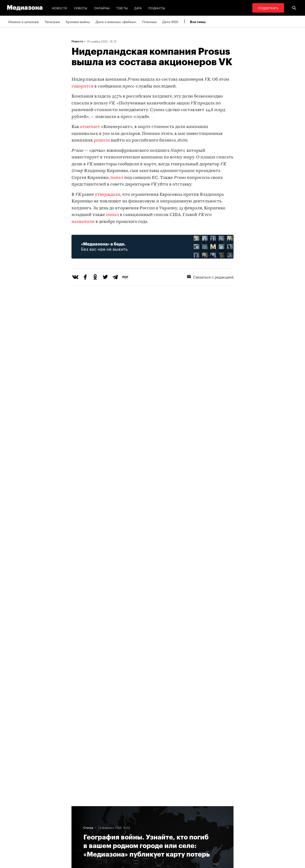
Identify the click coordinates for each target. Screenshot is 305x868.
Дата (138, 8)
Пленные (149, 21)
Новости (60, 8)
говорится (82, 86)
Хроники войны (78, 21)
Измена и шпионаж (24, 21)
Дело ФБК (170, 21)
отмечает (90, 127)
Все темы (198, 22)
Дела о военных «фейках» (116, 21)
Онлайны (102, 8)
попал (117, 178)
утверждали (108, 195)
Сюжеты (81, 8)
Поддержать (268, 8)
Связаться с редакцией (210, 277)
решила (102, 140)
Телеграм (52, 21)
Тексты (122, 8)
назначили (83, 222)
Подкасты (157, 8)
